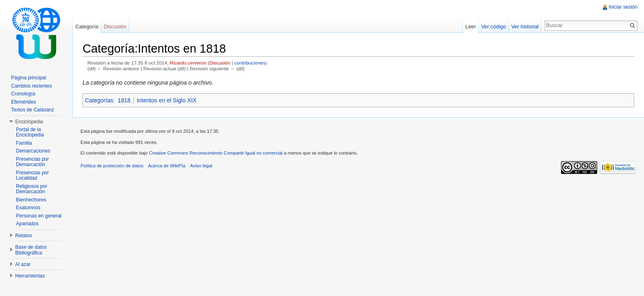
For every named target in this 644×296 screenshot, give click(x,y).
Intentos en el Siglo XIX (167, 100)
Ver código (493, 27)
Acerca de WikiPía (167, 166)
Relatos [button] (24, 236)
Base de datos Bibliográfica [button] (31, 250)
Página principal (29, 78)
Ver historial (525, 27)
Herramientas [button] (30, 276)
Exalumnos (28, 208)
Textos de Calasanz (33, 110)
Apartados (27, 224)
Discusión (220, 63)
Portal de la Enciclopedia (30, 132)
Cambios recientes (31, 86)
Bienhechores (31, 200)
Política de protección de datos (112, 166)
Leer (471, 27)
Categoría (87, 27)
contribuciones (250, 63)
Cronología (23, 94)
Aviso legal (201, 166)
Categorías (99, 100)
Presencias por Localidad (32, 176)
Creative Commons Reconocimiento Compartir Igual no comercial (216, 153)
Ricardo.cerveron (188, 63)
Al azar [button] (23, 264)
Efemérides (24, 102)
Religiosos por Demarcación (32, 189)
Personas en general (39, 216)
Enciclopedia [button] (29, 122)
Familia (24, 143)
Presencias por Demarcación (32, 162)
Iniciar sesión (623, 7)
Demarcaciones (33, 151)
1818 (124, 100)
